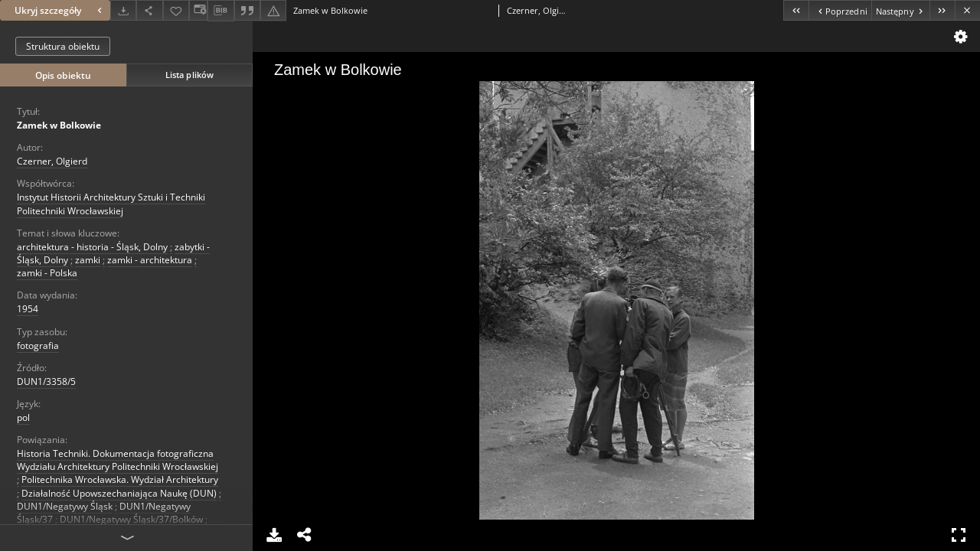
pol (23, 417)
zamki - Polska (47, 273)
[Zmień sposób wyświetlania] (198, 10)
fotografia (38, 346)
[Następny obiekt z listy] (900, 10)
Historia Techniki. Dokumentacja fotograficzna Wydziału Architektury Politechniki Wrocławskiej (118, 460)
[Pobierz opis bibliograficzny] (220, 11)
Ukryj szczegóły (60, 10)
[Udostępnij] (149, 10)
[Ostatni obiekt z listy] (942, 10)
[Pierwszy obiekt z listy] (796, 10)
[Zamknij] (967, 10)
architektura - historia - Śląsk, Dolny (92, 247)
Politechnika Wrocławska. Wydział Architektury (120, 479)
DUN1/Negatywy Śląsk (65, 506)
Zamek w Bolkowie (59, 125)
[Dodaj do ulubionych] (176, 10)
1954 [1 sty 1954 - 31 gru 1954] (28, 309)
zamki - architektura (150, 260)
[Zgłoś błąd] (273, 10)
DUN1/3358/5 (46, 381)
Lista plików (189, 75)
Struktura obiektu (63, 46)
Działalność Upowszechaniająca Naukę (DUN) (119, 493)
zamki (88, 260)
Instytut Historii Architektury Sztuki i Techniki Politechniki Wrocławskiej (111, 204)
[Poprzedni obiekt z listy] (840, 10)
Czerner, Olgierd (52, 161)
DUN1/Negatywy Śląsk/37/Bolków (131, 519)
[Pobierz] (123, 10)
